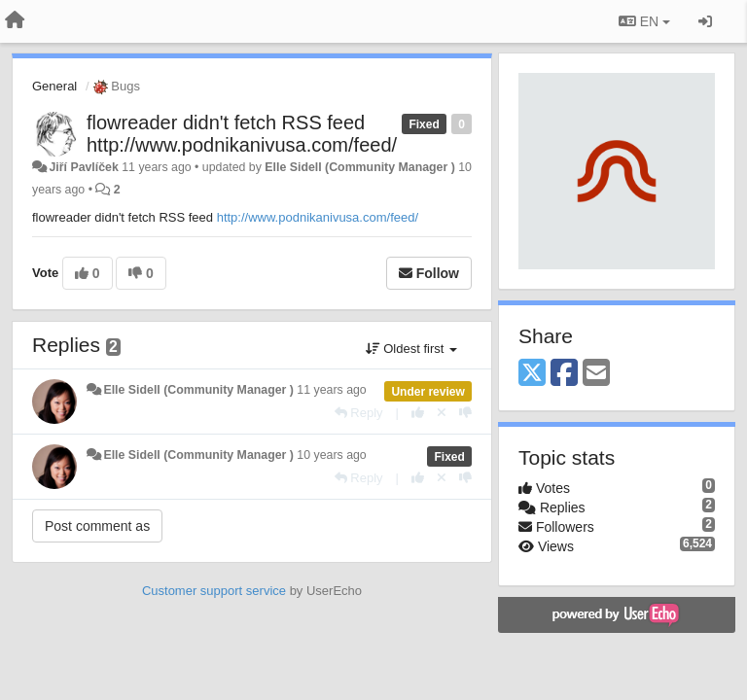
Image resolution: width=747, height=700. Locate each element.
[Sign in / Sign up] (705, 21)
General (54, 86)
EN (644, 21)
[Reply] (359, 413)
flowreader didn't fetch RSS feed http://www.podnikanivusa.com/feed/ (242, 134)
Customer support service (214, 591)
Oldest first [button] (411, 349)
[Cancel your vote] (442, 413)
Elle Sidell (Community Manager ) (359, 167)
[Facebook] (564, 374)
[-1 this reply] (465, 413)
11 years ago (331, 390)
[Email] (596, 374)
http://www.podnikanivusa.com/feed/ (318, 217)
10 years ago (331, 455)
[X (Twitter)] (532, 374)
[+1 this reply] (418, 413)
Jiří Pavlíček (83, 167)
